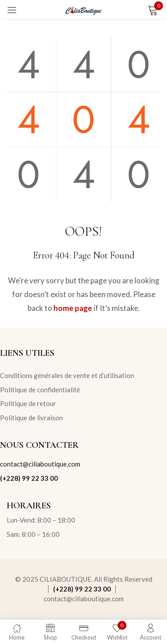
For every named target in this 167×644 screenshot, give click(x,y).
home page (73, 308)
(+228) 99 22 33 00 (29, 478)
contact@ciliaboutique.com (40, 464)
